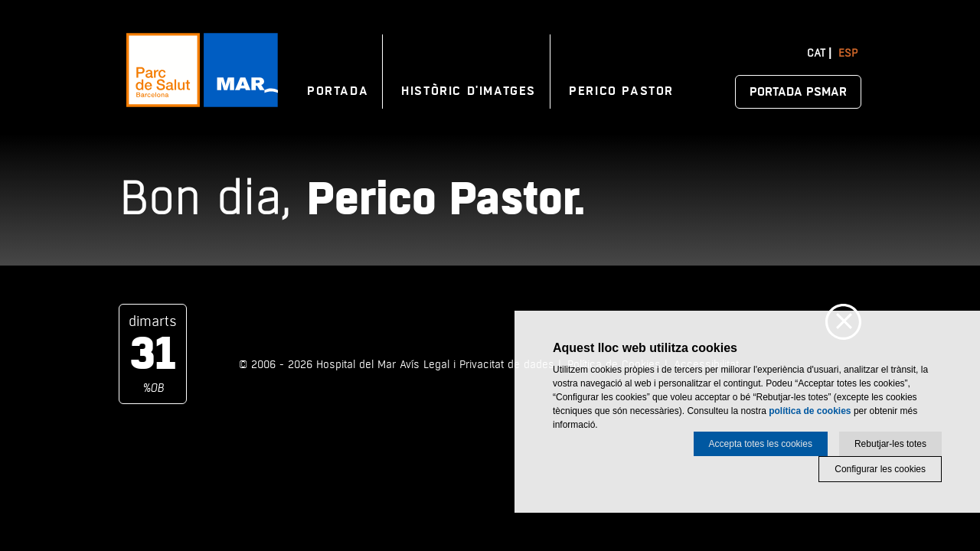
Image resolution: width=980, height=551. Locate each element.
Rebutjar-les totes (890, 444)
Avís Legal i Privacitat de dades (477, 365)
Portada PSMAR (798, 92)
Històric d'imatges (469, 91)
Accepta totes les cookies (761, 444)
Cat (816, 53)
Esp (848, 53)
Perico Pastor (621, 91)
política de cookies (810, 411)
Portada (338, 91)
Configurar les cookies (880, 469)
